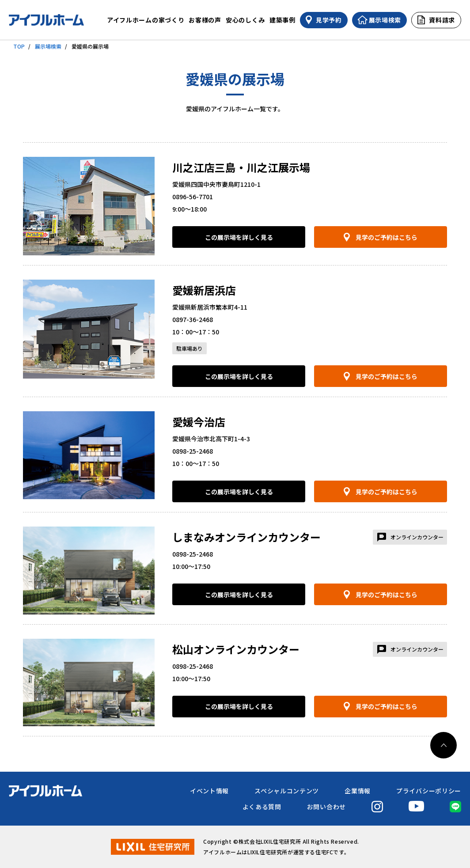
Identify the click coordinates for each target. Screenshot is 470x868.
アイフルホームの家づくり (146, 20)
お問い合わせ (326, 807)
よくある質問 (262, 807)
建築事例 (282, 20)
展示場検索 (48, 46)
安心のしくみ (245, 20)
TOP (19, 46)
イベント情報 (209, 791)
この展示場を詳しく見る (239, 237)
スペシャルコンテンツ (287, 791)
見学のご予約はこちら (387, 237)
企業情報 (358, 791)
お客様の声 (205, 20)
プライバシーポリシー (429, 791)
